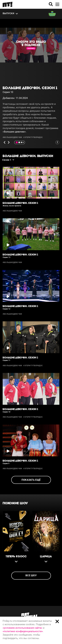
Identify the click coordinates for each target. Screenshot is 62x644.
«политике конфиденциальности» (23, 631)
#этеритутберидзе (33, 137)
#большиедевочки (12, 137)
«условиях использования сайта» (22, 628)
